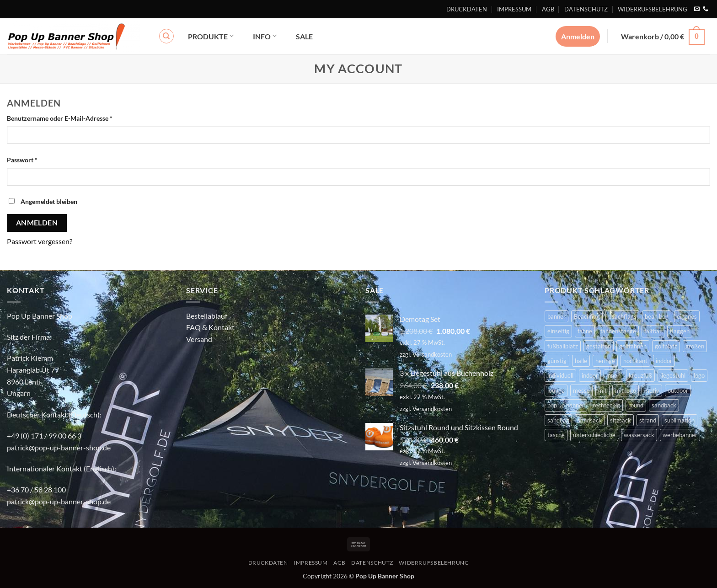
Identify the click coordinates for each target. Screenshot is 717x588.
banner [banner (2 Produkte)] (556, 316)
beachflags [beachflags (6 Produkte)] (622, 316)
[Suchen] (166, 36)
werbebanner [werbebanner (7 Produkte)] (680, 435)
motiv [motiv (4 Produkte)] (652, 390)
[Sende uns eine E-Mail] (697, 9)
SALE (304, 36)
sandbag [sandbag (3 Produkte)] (558, 420)
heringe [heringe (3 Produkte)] (605, 361)
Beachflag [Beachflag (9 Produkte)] (587, 316)
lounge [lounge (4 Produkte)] (556, 390)
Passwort (40, 159)
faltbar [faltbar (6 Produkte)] (653, 331)
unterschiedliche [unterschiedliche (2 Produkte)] (594, 435)
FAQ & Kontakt (210, 327)
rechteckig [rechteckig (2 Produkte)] (606, 405)
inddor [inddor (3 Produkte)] (664, 361)
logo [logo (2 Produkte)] (699, 375)
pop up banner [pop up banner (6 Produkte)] (566, 405)
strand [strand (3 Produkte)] (648, 420)
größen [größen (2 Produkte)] (695, 346)
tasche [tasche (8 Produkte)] (556, 435)
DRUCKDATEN (467, 9)
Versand (199, 339)
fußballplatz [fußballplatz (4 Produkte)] (563, 346)
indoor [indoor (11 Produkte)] (590, 375)
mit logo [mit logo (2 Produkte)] (626, 390)
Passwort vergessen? (40, 241)
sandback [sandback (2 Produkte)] (664, 405)
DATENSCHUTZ (586, 9)
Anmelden (37, 223)
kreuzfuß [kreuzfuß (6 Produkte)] (640, 375)
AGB (548, 9)
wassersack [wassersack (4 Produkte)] (639, 435)
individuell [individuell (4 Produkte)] (560, 375)
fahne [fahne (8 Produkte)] (585, 331)
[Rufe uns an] (706, 9)
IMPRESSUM (514, 9)
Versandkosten (432, 354)
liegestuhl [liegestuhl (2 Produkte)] (673, 375)
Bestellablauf (207, 316)
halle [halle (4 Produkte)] (581, 361)
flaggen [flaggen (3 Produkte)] (680, 331)
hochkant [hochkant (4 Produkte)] (635, 361)
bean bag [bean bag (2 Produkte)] (657, 316)
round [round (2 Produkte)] (636, 405)
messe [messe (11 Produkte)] (581, 390)
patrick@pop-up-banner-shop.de (59, 447)
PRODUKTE (211, 36)
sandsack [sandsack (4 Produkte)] (590, 420)
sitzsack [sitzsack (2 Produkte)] (621, 420)
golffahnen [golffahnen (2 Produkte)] (633, 346)
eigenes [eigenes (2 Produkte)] (687, 316)
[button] (663, 36)
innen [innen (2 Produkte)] (613, 375)
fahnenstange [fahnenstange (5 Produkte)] (618, 331)
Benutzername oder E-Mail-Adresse (77, 118)
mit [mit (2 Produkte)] (602, 390)
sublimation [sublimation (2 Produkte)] (680, 420)
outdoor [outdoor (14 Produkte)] (678, 390)
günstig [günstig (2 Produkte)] (557, 361)
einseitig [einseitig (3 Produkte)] (558, 331)
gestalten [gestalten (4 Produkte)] (599, 346)
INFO (265, 36)
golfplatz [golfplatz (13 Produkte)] (666, 346)
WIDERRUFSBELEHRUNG (653, 9)
